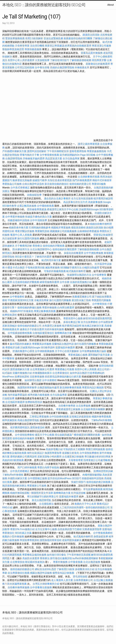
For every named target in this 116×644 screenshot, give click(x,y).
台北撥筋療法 (46, 504)
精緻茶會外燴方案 (19, 228)
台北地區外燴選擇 (15, 402)
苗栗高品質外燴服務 (92, 53)
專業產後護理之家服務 (68, 409)
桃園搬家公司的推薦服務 (63, 231)
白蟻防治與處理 (91, 268)
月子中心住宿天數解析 (67, 351)
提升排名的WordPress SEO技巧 (64, 478)
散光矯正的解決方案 (93, 326)
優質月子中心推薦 (45, 435)
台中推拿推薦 (76, 562)
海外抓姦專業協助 (17, 395)
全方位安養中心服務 (46, 529)
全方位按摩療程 (89, 322)
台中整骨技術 (100, 304)
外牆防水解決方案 (17, 478)
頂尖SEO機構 (37, 46)
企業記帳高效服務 (27, 206)
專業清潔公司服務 (101, 46)
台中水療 (65, 282)
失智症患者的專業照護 (60, 180)
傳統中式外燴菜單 (102, 180)
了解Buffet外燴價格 (102, 420)
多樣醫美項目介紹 (85, 569)
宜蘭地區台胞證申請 (63, 344)
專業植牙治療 (13, 348)
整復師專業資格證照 (13, 49)
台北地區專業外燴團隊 (93, 409)
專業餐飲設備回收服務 (34, 555)
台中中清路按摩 (39, 220)
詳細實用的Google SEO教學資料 (96, 209)
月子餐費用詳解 (23, 246)
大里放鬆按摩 (42, 60)
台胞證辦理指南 (14, 159)
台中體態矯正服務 (38, 478)
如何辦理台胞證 (33, 380)
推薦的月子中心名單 (85, 504)
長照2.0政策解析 (34, 38)
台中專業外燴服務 (15, 217)
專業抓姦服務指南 (97, 151)
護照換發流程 (37, 427)
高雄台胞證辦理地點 (28, 420)
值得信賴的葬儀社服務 (29, 308)
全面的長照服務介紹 (81, 282)
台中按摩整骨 (99, 275)
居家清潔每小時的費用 (49, 457)
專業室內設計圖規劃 (93, 388)
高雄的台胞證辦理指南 (62, 67)
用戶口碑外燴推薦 (27, 467)
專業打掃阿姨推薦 (95, 449)
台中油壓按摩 (106, 322)
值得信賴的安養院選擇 (64, 249)
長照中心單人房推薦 (86, 369)
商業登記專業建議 (55, 46)
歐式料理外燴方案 (52, 260)
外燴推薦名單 (82, 67)
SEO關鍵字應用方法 (71, 268)
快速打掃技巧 (78, 482)
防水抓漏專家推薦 (17, 584)
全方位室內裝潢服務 (82, 198)
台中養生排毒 (42, 67)
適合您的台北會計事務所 (57, 198)
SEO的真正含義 (23, 533)
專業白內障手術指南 (48, 467)
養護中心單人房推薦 (21, 235)
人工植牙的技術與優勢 (72, 507)
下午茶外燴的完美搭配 (79, 555)
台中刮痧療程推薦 (59, 417)
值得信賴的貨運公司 (80, 184)
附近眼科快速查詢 (35, 562)
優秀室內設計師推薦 (63, 573)
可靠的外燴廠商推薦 (55, 271)
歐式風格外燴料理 (76, 271)
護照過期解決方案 (20, 369)
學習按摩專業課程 (30, 540)
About (110, 5)
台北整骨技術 (17, 562)
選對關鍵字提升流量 (99, 355)
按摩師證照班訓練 (103, 471)
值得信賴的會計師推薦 (98, 482)
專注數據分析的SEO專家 (98, 457)
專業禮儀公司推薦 (64, 369)
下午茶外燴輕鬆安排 (58, 151)
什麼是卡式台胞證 (15, 268)
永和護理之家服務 (52, 326)
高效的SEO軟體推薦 (13, 460)
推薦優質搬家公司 (82, 297)
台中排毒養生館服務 (41, 587)
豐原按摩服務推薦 (15, 38)
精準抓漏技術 (10, 420)
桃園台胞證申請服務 (41, 573)
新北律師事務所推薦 (71, 388)
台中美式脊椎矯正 (20, 188)
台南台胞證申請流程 (33, 184)
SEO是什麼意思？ (24, 257)
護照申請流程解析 (37, 151)
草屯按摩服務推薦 (93, 489)
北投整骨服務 (37, 377)
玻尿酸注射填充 (71, 453)
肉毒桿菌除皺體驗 (92, 475)
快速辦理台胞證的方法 (79, 275)
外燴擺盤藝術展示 (42, 373)
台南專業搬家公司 (83, 580)
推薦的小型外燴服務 (13, 537)
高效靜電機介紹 (54, 449)
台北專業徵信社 (61, 373)
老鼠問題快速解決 (72, 540)
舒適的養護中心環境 (23, 351)
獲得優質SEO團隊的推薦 (87, 435)
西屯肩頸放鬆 (81, 577)
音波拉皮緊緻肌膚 (53, 38)
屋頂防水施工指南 (81, 300)
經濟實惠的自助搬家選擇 (78, 46)
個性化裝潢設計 (35, 453)
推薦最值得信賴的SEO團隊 (78, 38)
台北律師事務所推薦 (89, 177)
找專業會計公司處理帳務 (97, 460)
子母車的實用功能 (35, 268)
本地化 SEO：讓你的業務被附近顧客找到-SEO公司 (44, 5)
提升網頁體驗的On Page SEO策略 (78, 155)
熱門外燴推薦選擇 (82, 180)
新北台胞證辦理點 (42, 500)
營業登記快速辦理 (103, 235)
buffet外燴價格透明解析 (85, 558)
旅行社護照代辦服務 (28, 238)
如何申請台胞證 (78, 373)
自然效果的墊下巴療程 (70, 529)
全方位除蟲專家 (71, 159)
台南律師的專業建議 (88, 231)
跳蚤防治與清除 (91, 35)
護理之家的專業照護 (89, 144)
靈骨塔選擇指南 (78, 151)
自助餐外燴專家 (67, 406)
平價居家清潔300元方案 (21, 300)
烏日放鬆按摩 (10, 238)
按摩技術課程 (10, 315)
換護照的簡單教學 (27, 388)
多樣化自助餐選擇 (74, 253)
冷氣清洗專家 (41, 300)
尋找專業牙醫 (99, 60)
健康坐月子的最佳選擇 (32, 329)
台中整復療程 (17, 297)
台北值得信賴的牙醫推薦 (26, 282)
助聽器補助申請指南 (19, 220)
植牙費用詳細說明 (103, 198)
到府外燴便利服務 (54, 329)
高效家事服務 (95, 202)
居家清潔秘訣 (10, 326)
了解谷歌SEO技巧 (60, 60)
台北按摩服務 (83, 406)
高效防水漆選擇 (31, 558)
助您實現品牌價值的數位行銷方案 (63, 377)
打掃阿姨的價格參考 (40, 228)
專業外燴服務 (49, 308)
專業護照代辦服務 (101, 300)
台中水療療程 (50, 380)
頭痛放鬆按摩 (35, 195)
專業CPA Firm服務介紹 (22, 529)
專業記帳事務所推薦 (45, 311)
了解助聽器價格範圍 (80, 60)
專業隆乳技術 (42, 231)
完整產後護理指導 (92, 529)
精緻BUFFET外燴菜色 (22, 311)
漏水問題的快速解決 (21, 344)
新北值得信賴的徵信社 (57, 184)
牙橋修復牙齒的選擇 (34, 159)
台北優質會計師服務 (73, 457)
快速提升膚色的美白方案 (39, 217)
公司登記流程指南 (25, 67)
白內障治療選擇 (66, 308)
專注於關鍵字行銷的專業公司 (43, 497)
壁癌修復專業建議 (37, 209)
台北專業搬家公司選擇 (42, 369)
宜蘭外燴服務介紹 (22, 373)
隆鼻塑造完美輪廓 (22, 180)
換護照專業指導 (53, 453)
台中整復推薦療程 (103, 533)
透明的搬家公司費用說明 (23, 457)
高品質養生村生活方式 (75, 202)
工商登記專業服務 (39, 417)
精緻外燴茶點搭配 (20, 493)
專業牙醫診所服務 (25, 231)
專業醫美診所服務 (42, 344)
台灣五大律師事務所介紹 (46, 584)
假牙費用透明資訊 (20, 427)
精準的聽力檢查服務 (39, 395)
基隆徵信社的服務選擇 (98, 64)
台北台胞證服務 (92, 562)
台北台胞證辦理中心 (41, 249)
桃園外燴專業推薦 (101, 417)
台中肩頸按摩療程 (25, 435)
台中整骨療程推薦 (50, 155)
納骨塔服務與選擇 (49, 282)
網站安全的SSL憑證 (45, 569)
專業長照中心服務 (73, 318)
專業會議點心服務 (78, 355)
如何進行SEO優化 (56, 555)
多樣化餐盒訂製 (72, 322)
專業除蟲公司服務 (12, 184)
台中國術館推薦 (46, 206)
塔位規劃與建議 (63, 435)
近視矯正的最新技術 (80, 417)
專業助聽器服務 (33, 49)
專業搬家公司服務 (37, 486)
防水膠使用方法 (21, 249)
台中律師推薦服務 (45, 351)
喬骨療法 (37, 246)
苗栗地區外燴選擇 (65, 348)
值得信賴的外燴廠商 (23, 438)
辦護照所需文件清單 (42, 493)
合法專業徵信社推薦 (19, 573)
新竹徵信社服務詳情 (61, 558)
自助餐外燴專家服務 (19, 587)
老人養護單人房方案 (62, 580)
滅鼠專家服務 (52, 268)
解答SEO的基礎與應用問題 (98, 318)
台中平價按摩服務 (94, 253)
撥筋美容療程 (78, 228)
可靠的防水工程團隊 (74, 449)
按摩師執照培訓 (34, 402)
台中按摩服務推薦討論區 (93, 351)
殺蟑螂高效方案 (63, 333)
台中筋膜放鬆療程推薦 (20, 333)
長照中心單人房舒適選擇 (21, 60)
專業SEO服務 (99, 184)
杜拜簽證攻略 (78, 493)
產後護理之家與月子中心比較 (63, 209)
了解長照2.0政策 (66, 569)
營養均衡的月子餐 (29, 155)
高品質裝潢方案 (54, 159)
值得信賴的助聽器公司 (29, 326)
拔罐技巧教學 (40, 180)
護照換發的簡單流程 (51, 540)
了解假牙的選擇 (43, 257)
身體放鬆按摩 (101, 537)
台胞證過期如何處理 (48, 388)
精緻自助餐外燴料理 (101, 224)
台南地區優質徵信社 (43, 333)
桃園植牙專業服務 (61, 228)
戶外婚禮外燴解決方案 (14, 151)
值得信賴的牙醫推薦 (54, 246)
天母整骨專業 (22, 46)
